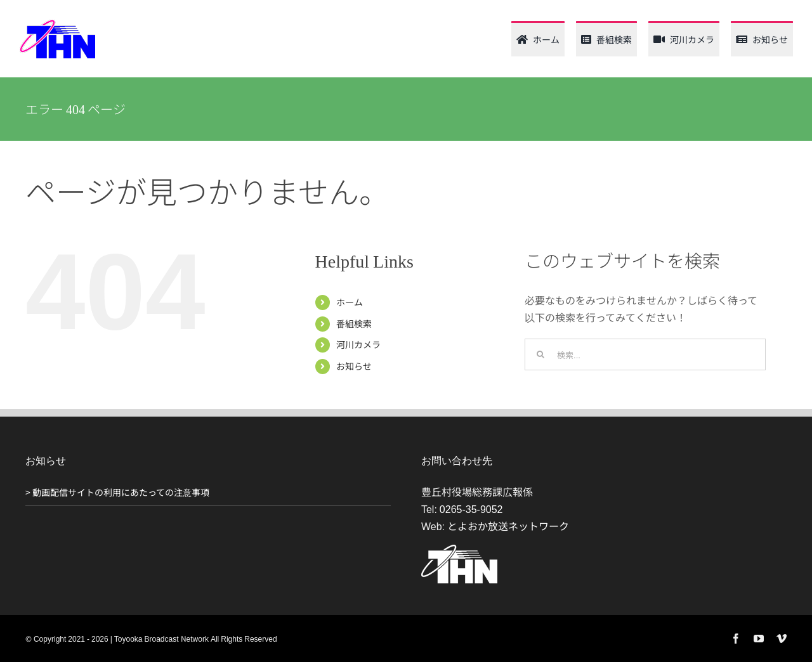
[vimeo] (782, 639)
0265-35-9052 (471, 509)
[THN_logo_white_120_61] (459, 550)
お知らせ (354, 366)
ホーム (350, 302)
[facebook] (736, 639)
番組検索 (354, 323)
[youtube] (759, 639)
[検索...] (645, 354)
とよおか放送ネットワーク (508, 526)
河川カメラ (358, 344)
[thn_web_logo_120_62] (57, 24)
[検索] (540, 354)
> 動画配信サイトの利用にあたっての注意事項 (117, 492)
